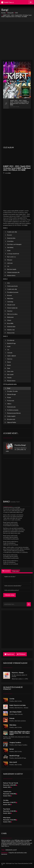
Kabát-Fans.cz (9, 2)
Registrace (9, 654)
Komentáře (6, 571)
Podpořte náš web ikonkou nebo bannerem (14, 853)
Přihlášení (21, 654)
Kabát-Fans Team (13, 863)
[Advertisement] (17, 41)
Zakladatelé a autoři (11, 850)
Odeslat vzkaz (9, 595)
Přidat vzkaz (15, 571)
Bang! (24, 445)
